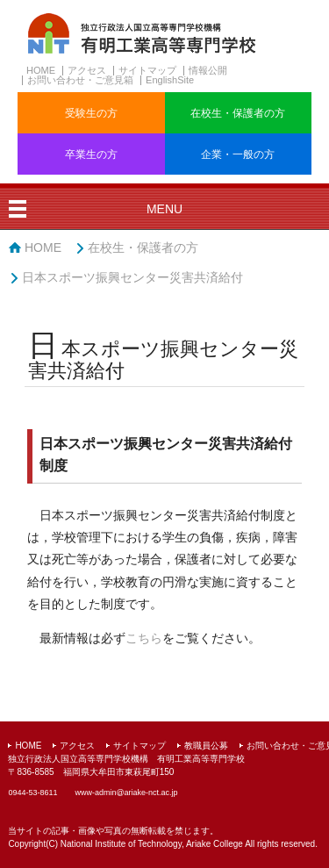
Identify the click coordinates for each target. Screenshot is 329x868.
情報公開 (208, 70)
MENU (164, 209)
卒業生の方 (91, 154)
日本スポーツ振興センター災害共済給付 (132, 277)
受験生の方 (91, 113)
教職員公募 (206, 746)
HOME (41, 70)
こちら (144, 638)
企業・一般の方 (238, 154)
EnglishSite (170, 80)
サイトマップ (147, 70)
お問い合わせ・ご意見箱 (80, 80)
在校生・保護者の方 (238, 113)
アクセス (87, 70)
